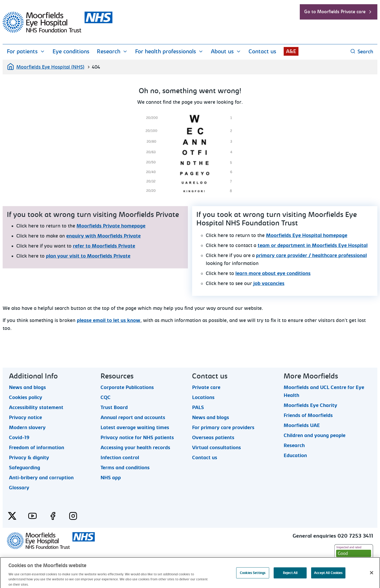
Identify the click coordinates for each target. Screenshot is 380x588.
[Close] (372, 578)
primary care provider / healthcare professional (311, 255)
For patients (26, 51)
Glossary (19, 487)
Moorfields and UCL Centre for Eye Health (324, 387)
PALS (198, 407)
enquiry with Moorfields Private (103, 236)
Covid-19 (19, 437)
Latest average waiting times (135, 427)
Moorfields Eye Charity (310, 405)
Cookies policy (26, 397)
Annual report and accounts (133, 417)
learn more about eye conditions (273, 273)
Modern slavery (27, 427)
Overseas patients (213, 437)
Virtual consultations (217, 447)
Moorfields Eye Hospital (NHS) (46, 67)
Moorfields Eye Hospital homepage (307, 235)
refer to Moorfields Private (104, 246)
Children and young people (315, 435)
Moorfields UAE (302, 425)
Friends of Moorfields (308, 415)
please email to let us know (109, 320)
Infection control (120, 457)
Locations (203, 397)
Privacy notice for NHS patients (137, 437)
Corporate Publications (127, 387)
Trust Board (114, 407)
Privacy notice (25, 417)
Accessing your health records (135, 447)
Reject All (290, 579)
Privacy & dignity (29, 457)
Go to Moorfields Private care (339, 12)
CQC (106, 397)
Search (362, 52)
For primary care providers (223, 427)
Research (112, 51)
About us (226, 51)
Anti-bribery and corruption (41, 477)
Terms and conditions (125, 467)
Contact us (262, 51)
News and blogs (27, 387)
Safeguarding (25, 467)
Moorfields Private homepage (111, 226)
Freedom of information (37, 447)
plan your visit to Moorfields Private (88, 256)
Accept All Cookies (328, 579)
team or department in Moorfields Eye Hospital (313, 245)
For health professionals (169, 51)
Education (295, 455)
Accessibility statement (36, 407)
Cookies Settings (253, 579)
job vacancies (269, 283)
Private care (206, 387)
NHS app (111, 477)
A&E (291, 51)
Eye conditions (71, 51)
